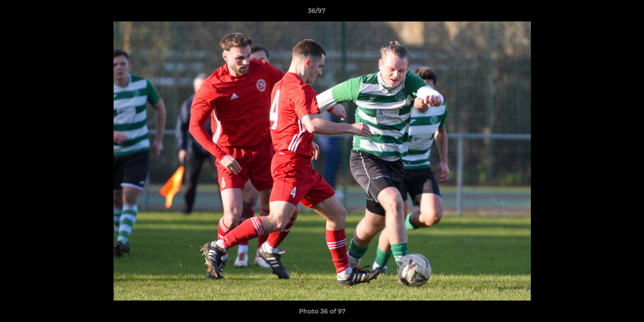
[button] (606, 13)
